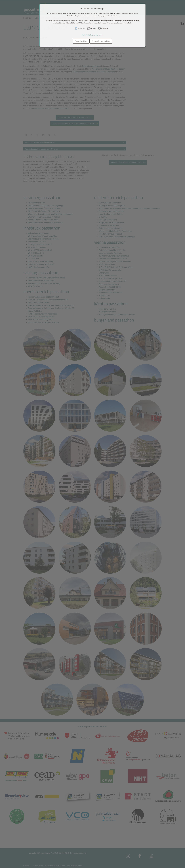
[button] (92, 35)
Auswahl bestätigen (81, 41)
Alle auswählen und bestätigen (101, 41)
